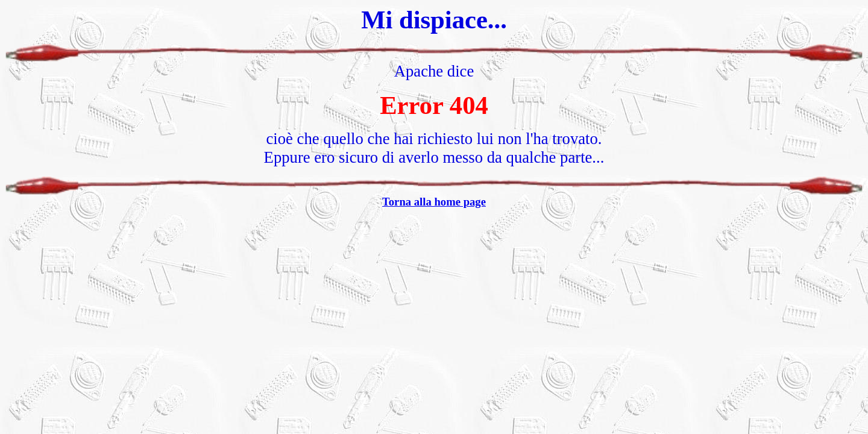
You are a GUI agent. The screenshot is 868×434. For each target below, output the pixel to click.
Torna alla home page (434, 202)
